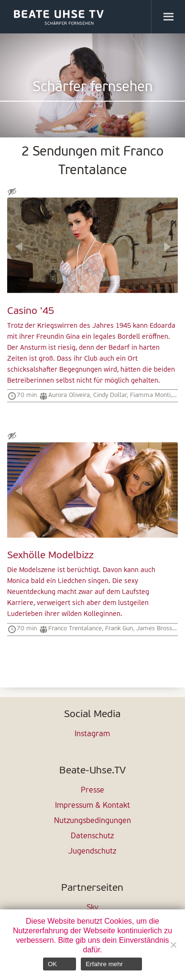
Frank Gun (119, 629)
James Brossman (160, 629)
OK (52, 964)
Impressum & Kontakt (92, 806)
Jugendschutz (92, 852)
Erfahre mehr (104, 964)
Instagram (92, 734)
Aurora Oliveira (69, 395)
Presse (92, 791)
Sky (92, 908)
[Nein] (173, 945)
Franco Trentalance (75, 629)
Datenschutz (92, 836)
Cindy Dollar (110, 395)
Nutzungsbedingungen (92, 821)
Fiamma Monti (150, 395)
